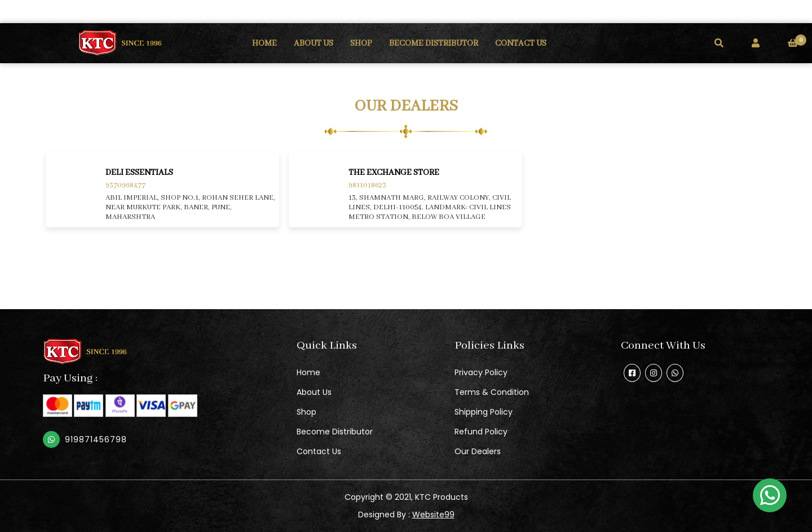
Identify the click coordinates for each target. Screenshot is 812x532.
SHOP (361, 43)
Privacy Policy (481, 372)
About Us (314, 392)
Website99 (433, 515)
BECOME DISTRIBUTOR (434, 43)
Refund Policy (481, 432)
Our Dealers (478, 451)
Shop (306, 412)
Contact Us (319, 451)
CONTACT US (521, 43)
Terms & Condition (492, 392)
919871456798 (96, 439)
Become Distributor (335, 432)
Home (308, 372)
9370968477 (125, 185)
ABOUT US (314, 43)
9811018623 (367, 185)
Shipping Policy (484, 412)
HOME (264, 43)
